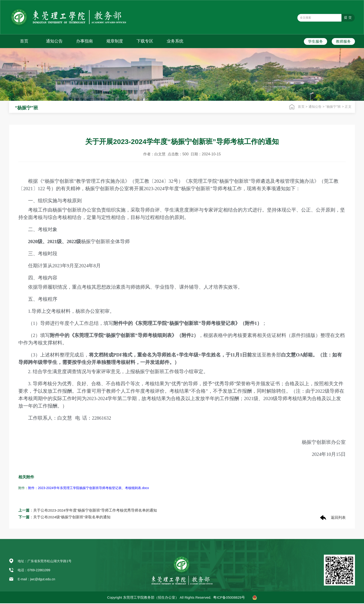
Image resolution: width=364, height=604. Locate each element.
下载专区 (145, 41)
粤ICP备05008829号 (229, 598)
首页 (24, 41)
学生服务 (315, 41)
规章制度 (115, 41)
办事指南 (84, 41)
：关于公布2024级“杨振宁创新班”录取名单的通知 (65, 517)
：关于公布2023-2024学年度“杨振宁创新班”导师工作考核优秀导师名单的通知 (88, 511)
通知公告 (54, 41)
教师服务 (343, 41)
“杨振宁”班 (334, 107)
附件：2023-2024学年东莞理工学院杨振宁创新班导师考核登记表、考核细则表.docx (88, 488)
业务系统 (175, 41)
